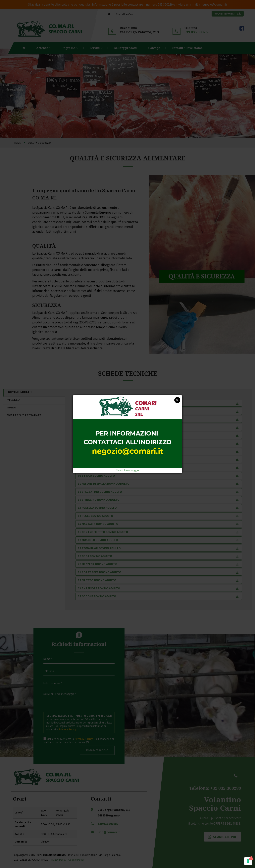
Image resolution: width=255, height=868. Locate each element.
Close (177, 400)
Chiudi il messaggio (127, 470)
